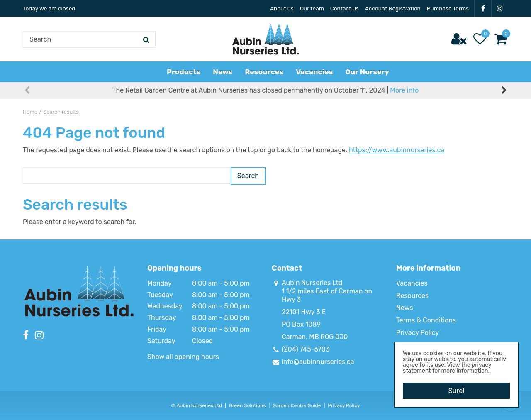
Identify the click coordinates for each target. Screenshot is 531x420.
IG (500, 8)
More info (404, 91)
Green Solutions (247, 405)
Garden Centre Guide (297, 405)
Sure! (456, 390)
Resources (412, 296)
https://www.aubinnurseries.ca (397, 150)
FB (483, 8)
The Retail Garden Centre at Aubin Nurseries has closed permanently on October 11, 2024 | (266, 91)
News (405, 308)
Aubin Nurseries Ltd (312, 283)
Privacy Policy (418, 333)
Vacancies (412, 283)
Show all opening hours (183, 357)
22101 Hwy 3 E (304, 312)
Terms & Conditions (426, 320)
